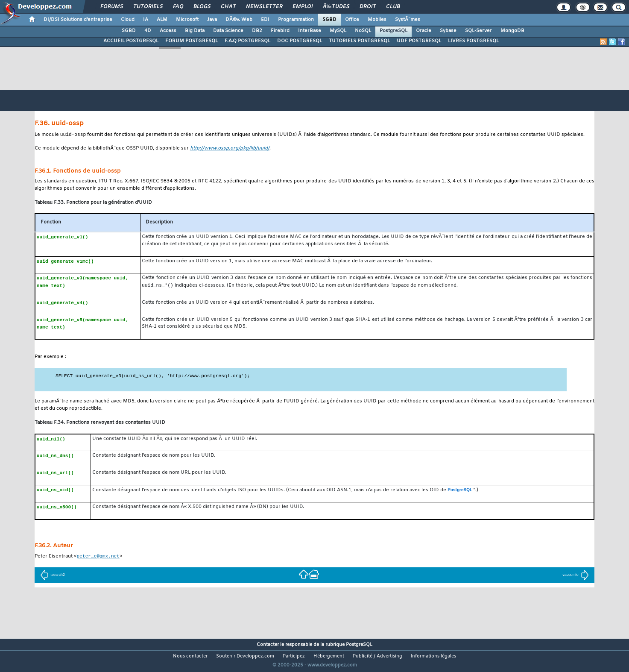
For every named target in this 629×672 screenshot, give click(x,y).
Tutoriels (148, 7)
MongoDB (512, 31)
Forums (112, 7)
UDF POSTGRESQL (419, 41)
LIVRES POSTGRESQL (473, 41)
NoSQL (363, 31)
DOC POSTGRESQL (300, 41)
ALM (162, 20)
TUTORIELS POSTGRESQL (359, 41)
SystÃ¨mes (408, 20)
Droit (368, 7)
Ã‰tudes (336, 7)
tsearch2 (52, 576)
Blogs (202, 7)
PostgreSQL (393, 31)
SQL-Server (478, 31)
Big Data (195, 31)
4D (148, 31)
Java (212, 20)
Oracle (424, 31)
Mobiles (377, 20)
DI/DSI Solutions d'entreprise (78, 20)
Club (393, 7)
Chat (228, 7)
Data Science (228, 31)
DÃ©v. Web (239, 20)
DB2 (257, 31)
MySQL (338, 31)
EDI (265, 20)
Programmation (296, 20)
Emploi (303, 7)
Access (168, 31)
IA (146, 20)
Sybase (448, 31)
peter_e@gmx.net (98, 557)
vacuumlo (575, 576)
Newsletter (264, 7)
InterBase (310, 31)
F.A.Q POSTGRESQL (247, 41)
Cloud (128, 20)
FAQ (178, 7)
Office (352, 20)
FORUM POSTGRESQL (192, 41)
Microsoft (187, 20)
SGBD (329, 20)
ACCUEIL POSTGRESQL (131, 41)
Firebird (280, 31)
